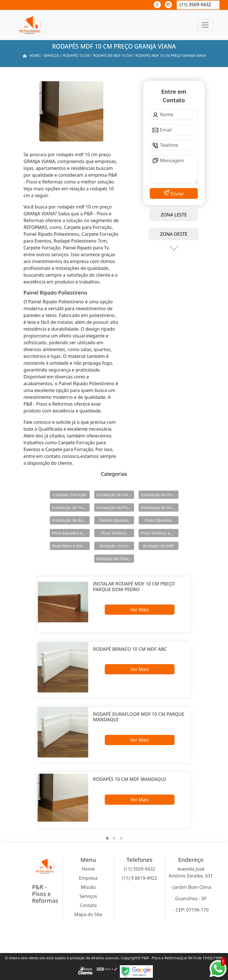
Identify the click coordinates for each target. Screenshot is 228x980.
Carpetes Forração (69, 495)
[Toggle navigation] (205, 25)
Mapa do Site (88, 914)
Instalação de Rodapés (71, 520)
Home (88, 869)
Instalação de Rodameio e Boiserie (160, 507)
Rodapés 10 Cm (114, 546)
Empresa (88, 878)
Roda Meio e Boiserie (71, 546)
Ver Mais (139, 610)
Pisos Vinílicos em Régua (160, 533)
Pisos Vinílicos (114, 533)
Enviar (177, 194)
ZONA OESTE (174, 234)
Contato (88, 905)
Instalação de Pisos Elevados (160, 495)
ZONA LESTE (174, 215)
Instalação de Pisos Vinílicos (115, 507)
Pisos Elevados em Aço (71, 533)
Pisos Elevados (158, 520)
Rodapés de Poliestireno (115, 559)
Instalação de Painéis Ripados (115, 495)
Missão (88, 887)
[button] (107, 838)
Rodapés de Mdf (158, 546)
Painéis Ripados (114, 520)
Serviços (88, 896)
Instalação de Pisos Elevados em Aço (71, 507)
